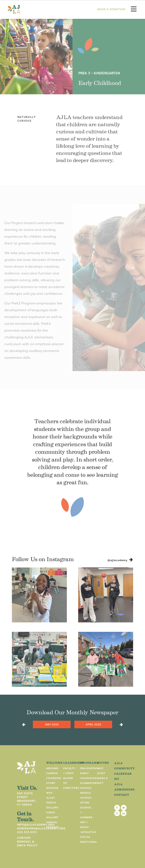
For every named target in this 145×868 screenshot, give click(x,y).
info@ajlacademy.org (36, 825)
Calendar (123, 774)
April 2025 (93, 724)
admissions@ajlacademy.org (41, 828)
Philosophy (89, 768)
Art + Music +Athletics (88, 827)
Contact (122, 795)
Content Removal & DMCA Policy (27, 842)
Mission (52, 788)
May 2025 (52, 724)
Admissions (124, 789)
